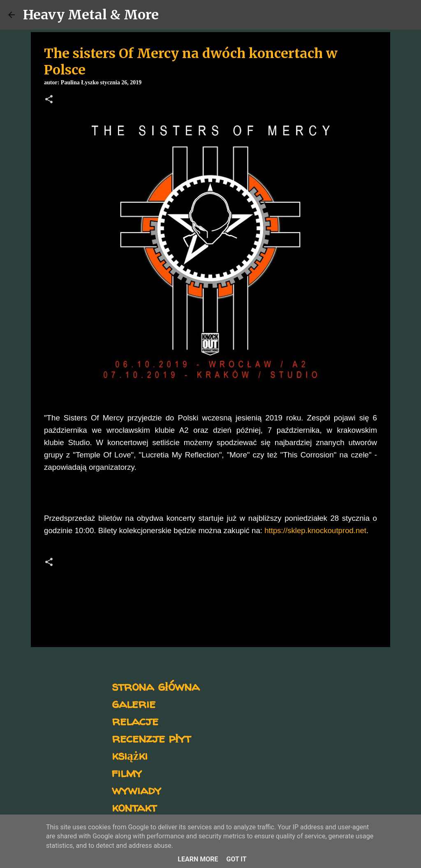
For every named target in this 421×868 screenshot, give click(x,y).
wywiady (136, 790)
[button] (49, 100)
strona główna (156, 686)
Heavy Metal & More (91, 15)
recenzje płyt (151, 738)
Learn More (198, 859)
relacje (135, 721)
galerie (134, 703)
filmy (127, 772)
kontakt (134, 807)
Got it (236, 859)
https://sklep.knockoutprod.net (315, 530)
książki (130, 755)
